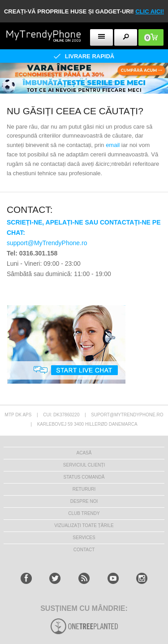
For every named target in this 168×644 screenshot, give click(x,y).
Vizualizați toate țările (84, 525)
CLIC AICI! (150, 11)
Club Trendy (84, 513)
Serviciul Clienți (84, 465)
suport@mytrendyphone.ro (127, 415)
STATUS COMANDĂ (84, 477)
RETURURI (84, 489)
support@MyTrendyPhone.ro (47, 243)
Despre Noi (84, 501)
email (113, 145)
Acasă (84, 453)
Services (84, 538)
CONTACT (84, 550)
